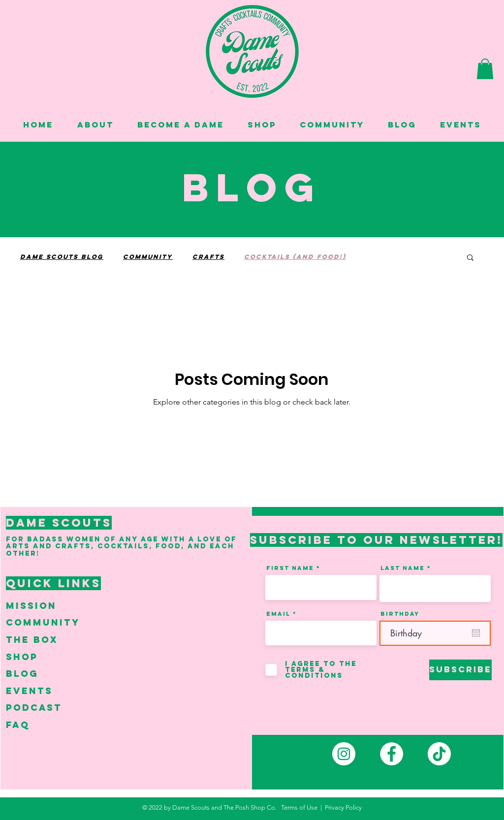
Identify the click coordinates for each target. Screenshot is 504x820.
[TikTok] (439, 754)
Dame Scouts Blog (62, 257)
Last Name (403, 568)
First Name (290, 568)
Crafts (208, 257)
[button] (485, 69)
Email (278, 614)
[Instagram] (344, 754)
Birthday (400, 614)
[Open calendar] (476, 633)
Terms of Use (299, 807)
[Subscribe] (460, 670)
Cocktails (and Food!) (295, 257)
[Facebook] (392, 754)
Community (148, 257)
